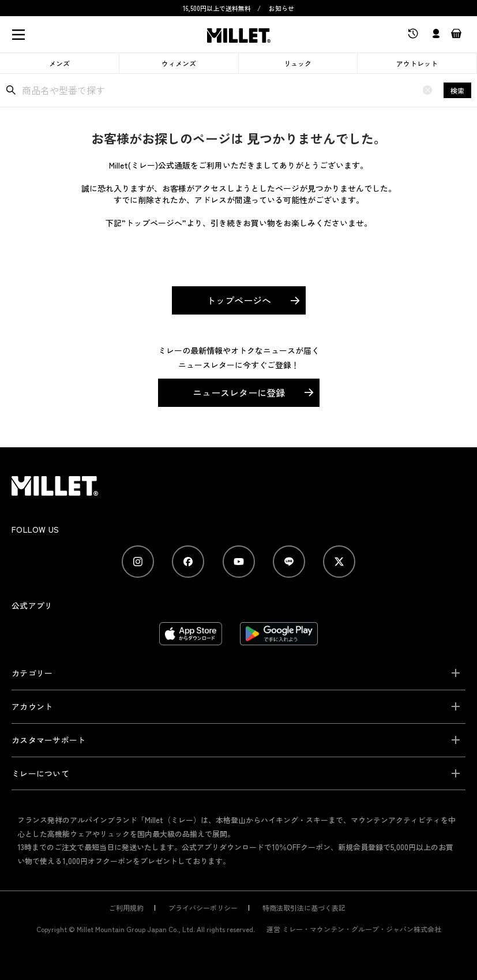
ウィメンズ (179, 63)
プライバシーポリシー (203, 908)
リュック (298, 63)
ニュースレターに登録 (239, 392)
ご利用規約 (126, 908)
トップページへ (239, 300)
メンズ (59, 63)
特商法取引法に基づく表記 (304, 908)
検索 (457, 90)
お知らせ (281, 8)
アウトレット (417, 63)
